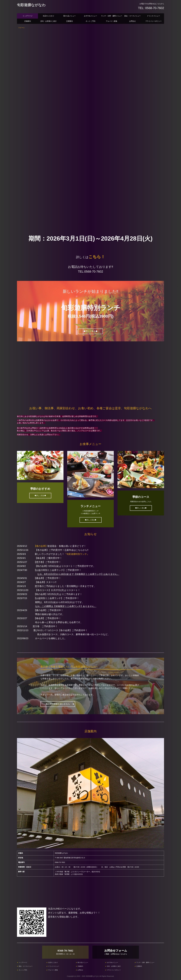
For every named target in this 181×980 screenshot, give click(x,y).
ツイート (21, 28)
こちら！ (97, 257)
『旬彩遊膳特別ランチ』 (77, 554)
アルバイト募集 (112, 21)
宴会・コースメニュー (132, 16)
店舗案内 (28, 21)
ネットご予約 (90, 21)
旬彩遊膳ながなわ (31, 5)
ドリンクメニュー (153, 16)
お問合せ (132, 21)
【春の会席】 (41, 546)
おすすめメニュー (90, 16)
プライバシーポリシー (153, 21)
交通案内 (70, 21)
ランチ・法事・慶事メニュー (112, 16)
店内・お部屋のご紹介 (49, 21)
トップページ (28, 16)
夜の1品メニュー (70, 16)
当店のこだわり (48, 16)
